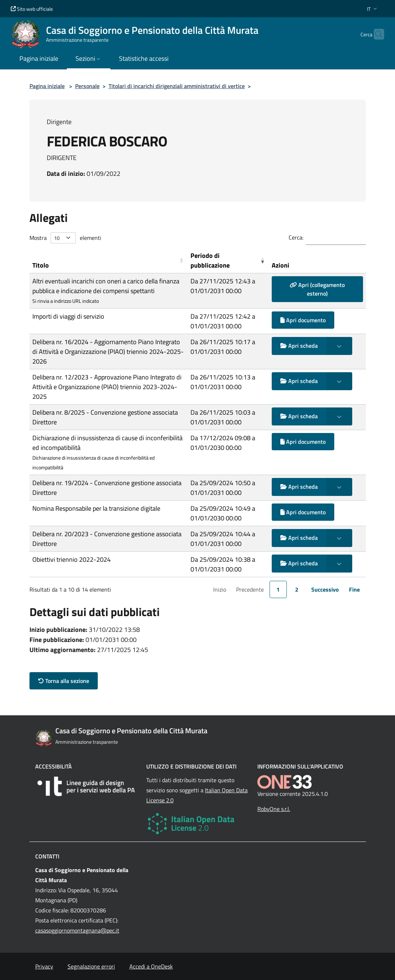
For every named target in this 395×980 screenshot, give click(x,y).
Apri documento (303, 320)
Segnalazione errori (91, 966)
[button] (373, 9)
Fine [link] (354, 589)
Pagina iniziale (47, 86)
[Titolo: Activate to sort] (109, 261)
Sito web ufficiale (32, 9)
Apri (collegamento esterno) (317, 289)
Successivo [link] (325, 589)
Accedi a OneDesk (151, 966)
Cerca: (296, 237)
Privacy (44, 966)
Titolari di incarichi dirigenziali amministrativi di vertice (177, 86)
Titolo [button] (41, 265)
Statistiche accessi (144, 58)
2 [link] (297, 589)
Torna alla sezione (64, 681)
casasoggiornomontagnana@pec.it (77, 930)
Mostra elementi (65, 238)
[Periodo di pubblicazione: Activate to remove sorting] (228, 261)
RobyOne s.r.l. (274, 809)
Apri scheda (299, 346)
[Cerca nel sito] (376, 34)
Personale (87, 86)
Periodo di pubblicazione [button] (210, 260)
